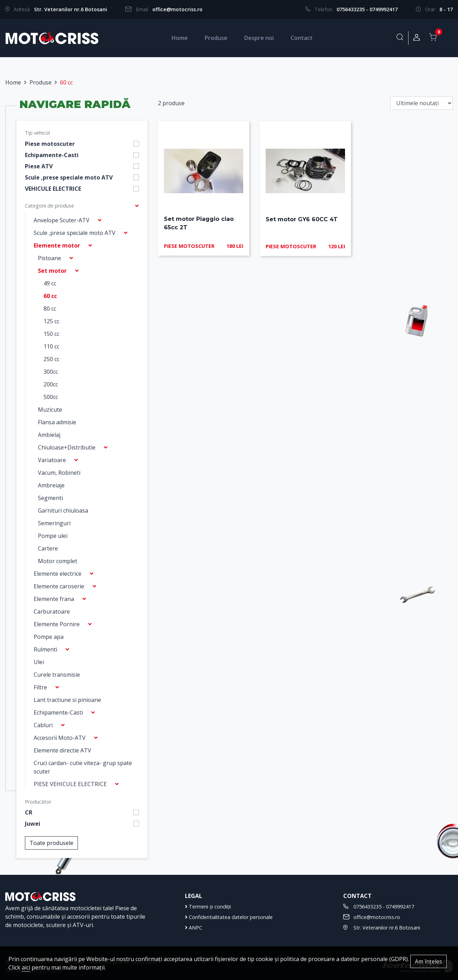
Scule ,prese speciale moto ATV (69, 177)
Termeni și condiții (208, 907)
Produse (216, 38)
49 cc (50, 283)
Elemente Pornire (57, 624)
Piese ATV (39, 166)
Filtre (40, 687)
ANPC (194, 928)
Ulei (39, 662)
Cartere (48, 548)
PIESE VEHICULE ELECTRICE (70, 784)
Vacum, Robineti (59, 473)
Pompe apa (49, 637)
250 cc (51, 359)
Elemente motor (57, 245)
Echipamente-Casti (52, 155)
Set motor (52, 271)
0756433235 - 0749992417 (367, 9)
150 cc (51, 334)
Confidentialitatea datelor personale (229, 917)
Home (180, 38)
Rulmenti (45, 649)
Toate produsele (51, 843)
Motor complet (58, 561)
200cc (51, 384)
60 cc (50, 296)
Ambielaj (49, 435)
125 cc (51, 321)
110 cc (51, 346)
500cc (51, 397)
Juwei (33, 824)
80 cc (50, 309)
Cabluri (43, 725)
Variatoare (52, 460)
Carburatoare (52, 611)
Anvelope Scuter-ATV (62, 220)
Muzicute (50, 410)
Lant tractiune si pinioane (67, 700)
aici (26, 967)
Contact (302, 38)
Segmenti (50, 498)
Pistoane (49, 258)
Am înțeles (429, 961)
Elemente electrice (58, 574)
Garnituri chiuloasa (63, 511)
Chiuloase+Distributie (67, 447)
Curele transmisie (57, 675)
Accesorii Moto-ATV (60, 738)
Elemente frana (54, 599)
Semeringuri (54, 523)
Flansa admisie (57, 422)
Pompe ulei (53, 536)
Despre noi (259, 38)
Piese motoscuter (50, 144)
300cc (51, 372)
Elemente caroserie (59, 586)
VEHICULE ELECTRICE (53, 189)
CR (29, 812)
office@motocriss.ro (177, 9)
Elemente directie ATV (62, 750)
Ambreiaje (51, 485)
